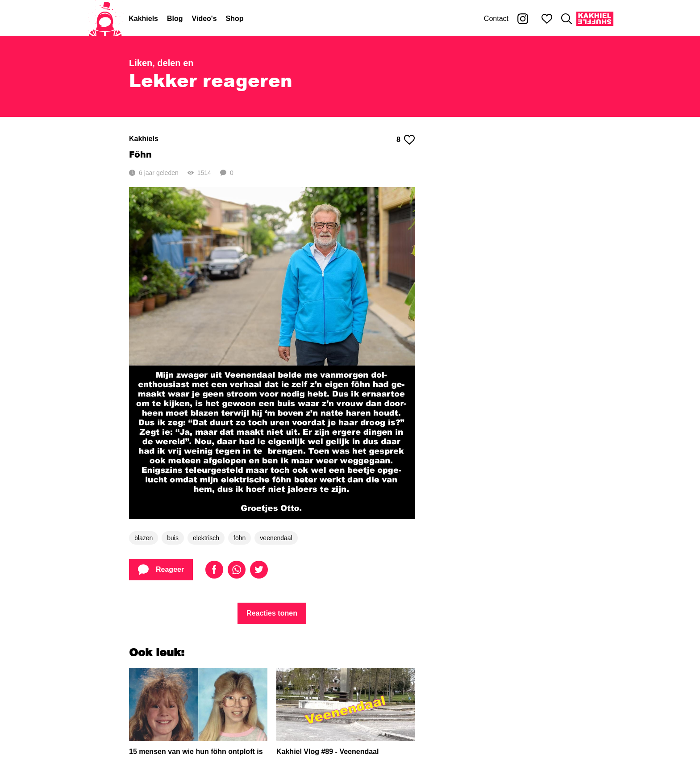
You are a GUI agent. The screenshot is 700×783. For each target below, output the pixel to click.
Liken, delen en (161, 63)
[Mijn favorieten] (547, 19)
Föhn (140, 154)
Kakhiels (143, 19)
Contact (496, 19)
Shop (235, 19)
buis (173, 538)
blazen (144, 538)
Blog (175, 19)
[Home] (105, 19)
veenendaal (276, 538)
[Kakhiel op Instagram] (523, 19)
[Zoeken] (567, 19)
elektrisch (206, 538)
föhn (240, 538)
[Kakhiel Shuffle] (595, 19)
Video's (204, 19)
